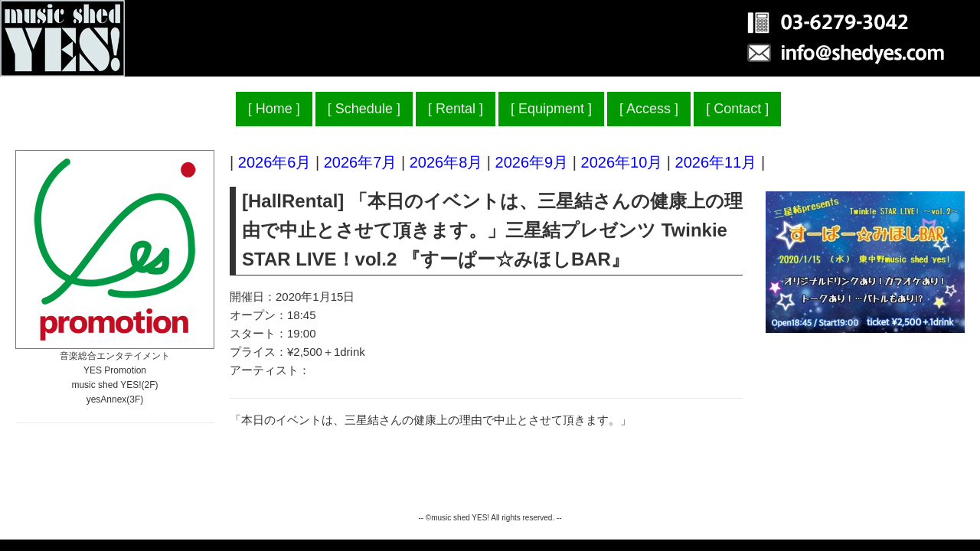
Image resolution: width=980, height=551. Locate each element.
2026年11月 (716, 162)
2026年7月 (361, 162)
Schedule (364, 109)
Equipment (551, 109)
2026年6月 (275, 162)
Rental (456, 109)
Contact (737, 109)
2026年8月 (446, 162)
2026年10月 (622, 162)
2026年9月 (532, 162)
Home (274, 109)
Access (648, 109)
